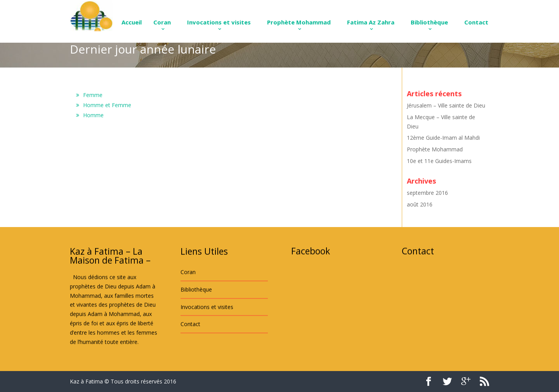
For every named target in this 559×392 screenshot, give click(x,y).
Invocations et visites (219, 22)
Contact (476, 22)
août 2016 (420, 204)
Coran (162, 22)
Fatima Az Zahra (371, 22)
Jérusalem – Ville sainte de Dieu (446, 105)
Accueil (132, 22)
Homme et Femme (107, 105)
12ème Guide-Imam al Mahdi (443, 138)
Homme (93, 115)
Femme (93, 95)
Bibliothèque (429, 22)
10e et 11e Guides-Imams (439, 161)
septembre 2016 (427, 193)
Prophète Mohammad (299, 22)
